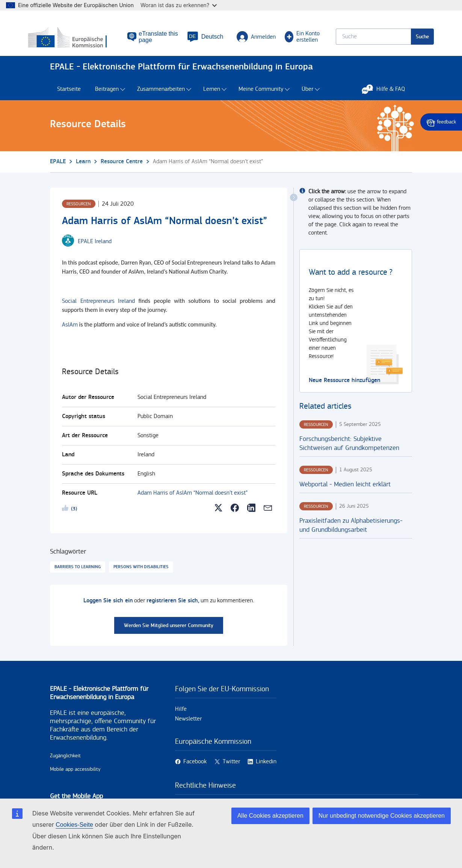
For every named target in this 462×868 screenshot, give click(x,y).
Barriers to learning (78, 574)
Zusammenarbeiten (161, 97)
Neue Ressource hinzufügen (344, 388)
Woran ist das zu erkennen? (179, 5)
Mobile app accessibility (75, 777)
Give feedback (441, 122)
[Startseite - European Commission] (89, 41)
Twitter (231, 769)
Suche (401, 40)
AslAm (70, 332)
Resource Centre (122, 169)
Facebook (195, 769)
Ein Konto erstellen (290, 40)
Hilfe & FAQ (387, 96)
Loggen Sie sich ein (108, 608)
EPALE (58, 169)
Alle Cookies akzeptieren (270, 816)
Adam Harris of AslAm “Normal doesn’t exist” (192, 500)
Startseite (69, 97)
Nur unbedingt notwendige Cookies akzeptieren (382, 816)
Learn (83, 169)
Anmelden (245, 40)
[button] (194, 40)
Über (307, 97)
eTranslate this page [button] (153, 40)
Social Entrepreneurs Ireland (98, 309)
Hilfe (181, 717)
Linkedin (266, 769)
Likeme (66, 517)
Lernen (212, 97)
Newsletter (188, 726)
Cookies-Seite (74, 825)
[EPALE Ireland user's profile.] (95, 249)
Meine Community (261, 97)
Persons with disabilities (141, 574)
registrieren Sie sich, (173, 608)
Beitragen (107, 97)
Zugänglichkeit (65, 763)
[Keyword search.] (352, 40)
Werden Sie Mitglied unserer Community (169, 633)
